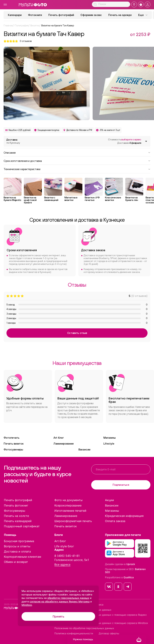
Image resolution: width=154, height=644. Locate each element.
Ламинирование (64, 444)
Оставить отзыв (77, 333)
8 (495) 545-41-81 (67, 556)
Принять (58, 616)
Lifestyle (109, 444)
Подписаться (121, 485)
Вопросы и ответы (17, 546)
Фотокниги (35, 15)
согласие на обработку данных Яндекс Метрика (60, 601)
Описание (77, 152)
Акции (109, 500)
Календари (15, 15)
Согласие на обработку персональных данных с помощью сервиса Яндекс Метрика (101, 616)
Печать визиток (14, 444)
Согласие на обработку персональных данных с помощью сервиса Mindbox (101, 623)
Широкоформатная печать (73, 521)
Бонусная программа (19, 541)
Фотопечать (11, 438)
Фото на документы (68, 500)
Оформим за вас (91, 15)
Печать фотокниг (16, 505)
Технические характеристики (77, 169)
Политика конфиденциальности (74, 633)
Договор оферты (109, 633)
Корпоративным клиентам (23, 557)
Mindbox (27, 605)
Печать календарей (18, 521)
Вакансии (84, 449)
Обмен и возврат (16, 562)
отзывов (26, 41)
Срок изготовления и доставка (77, 161)
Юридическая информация (124, 516)
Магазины (109, 438)
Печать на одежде (120, 15)
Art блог (59, 438)
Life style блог (64, 546)
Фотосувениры (13, 449)
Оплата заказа (115, 521)
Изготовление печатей (70, 511)
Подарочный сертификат (22, 526)
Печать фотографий (61, 15)
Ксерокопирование (68, 505)
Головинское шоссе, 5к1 (72, 560)
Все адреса (62, 565)
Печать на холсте (16, 516)
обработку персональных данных (68, 598)
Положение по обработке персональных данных (84, 628)
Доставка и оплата (17, 551)
